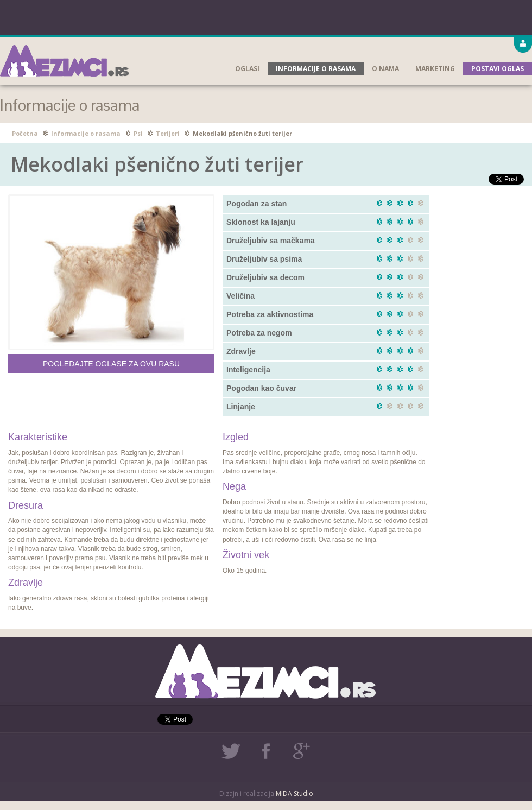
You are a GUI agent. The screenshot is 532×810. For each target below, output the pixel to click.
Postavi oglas (498, 69)
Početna (25, 133)
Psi (138, 133)
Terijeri (168, 133)
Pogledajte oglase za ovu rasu (111, 364)
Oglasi (247, 69)
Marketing (435, 69)
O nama (385, 69)
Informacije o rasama (316, 69)
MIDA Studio (294, 793)
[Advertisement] (266, 16)
